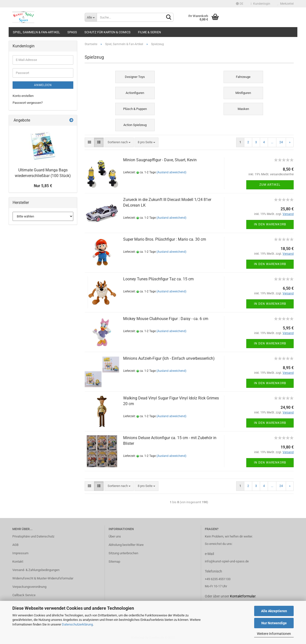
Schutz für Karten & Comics (107, 32)
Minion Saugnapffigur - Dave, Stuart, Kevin (160, 160)
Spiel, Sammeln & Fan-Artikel (36, 32)
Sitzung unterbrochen (123, 553)
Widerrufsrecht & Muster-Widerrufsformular (43, 578)
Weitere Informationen (274, 634)
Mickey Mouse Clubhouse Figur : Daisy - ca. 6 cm (166, 319)
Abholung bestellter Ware (126, 545)
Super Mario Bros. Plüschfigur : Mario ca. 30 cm (165, 239)
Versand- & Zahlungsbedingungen (36, 570)
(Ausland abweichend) (171, 172)
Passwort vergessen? (28, 103)
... (272, 142)
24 (281, 142)
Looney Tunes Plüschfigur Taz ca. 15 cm (158, 279)
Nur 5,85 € (43, 186)
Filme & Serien (149, 32)
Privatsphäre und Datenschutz (33, 536)
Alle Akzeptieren (274, 611)
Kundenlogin (260, 4)
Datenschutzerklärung (77, 624)
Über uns (115, 536)
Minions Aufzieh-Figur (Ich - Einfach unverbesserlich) (169, 358)
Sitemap (114, 562)
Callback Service (24, 595)
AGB (15, 545)
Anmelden (43, 85)
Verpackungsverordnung (29, 587)
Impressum (20, 553)
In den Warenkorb (270, 224)
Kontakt (18, 562)
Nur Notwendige (274, 623)
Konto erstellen (23, 96)
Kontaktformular (243, 596)
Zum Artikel (270, 185)
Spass (72, 32)
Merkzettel (286, 4)
